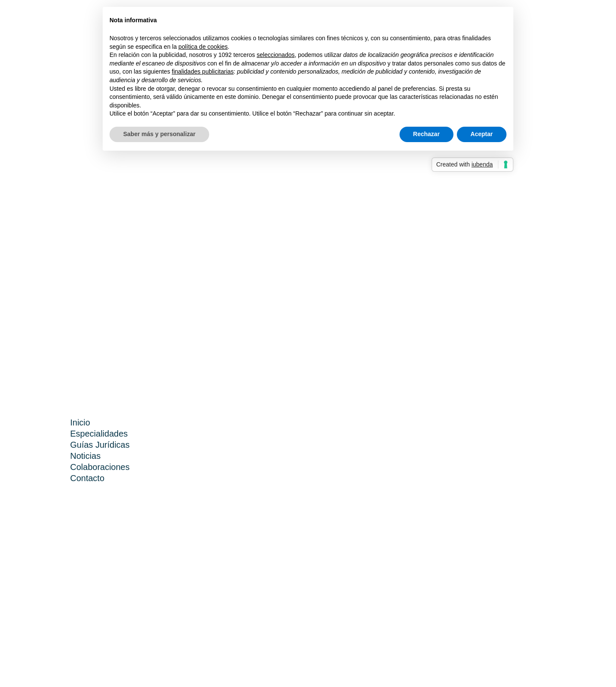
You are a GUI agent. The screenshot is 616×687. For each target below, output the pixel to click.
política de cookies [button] (203, 47)
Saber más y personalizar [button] (159, 134)
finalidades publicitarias (203, 71)
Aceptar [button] (482, 134)
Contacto (87, 478)
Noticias (85, 456)
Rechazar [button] (426, 134)
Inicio (80, 422)
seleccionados (276, 55)
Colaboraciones (100, 467)
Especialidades (99, 434)
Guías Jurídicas (100, 445)
